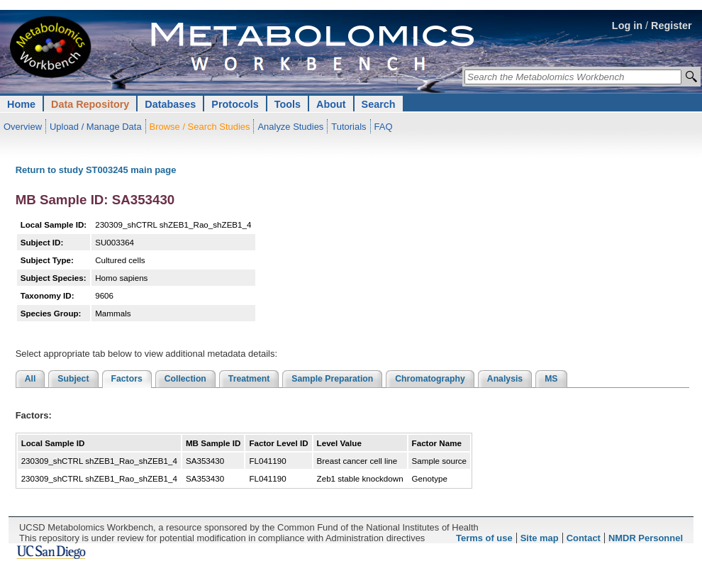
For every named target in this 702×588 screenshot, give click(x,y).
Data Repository (90, 104)
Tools (288, 104)
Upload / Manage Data (96, 127)
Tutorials (349, 127)
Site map (540, 538)
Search (379, 104)
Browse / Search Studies (200, 127)
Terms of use (484, 538)
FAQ (384, 127)
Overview (23, 127)
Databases (170, 104)
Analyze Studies (290, 127)
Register (672, 26)
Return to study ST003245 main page (96, 170)
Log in (627, 26)
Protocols (235, 104)
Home (21, 104)
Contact (584, 538)
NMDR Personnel (646, 538)
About (331, 104)
